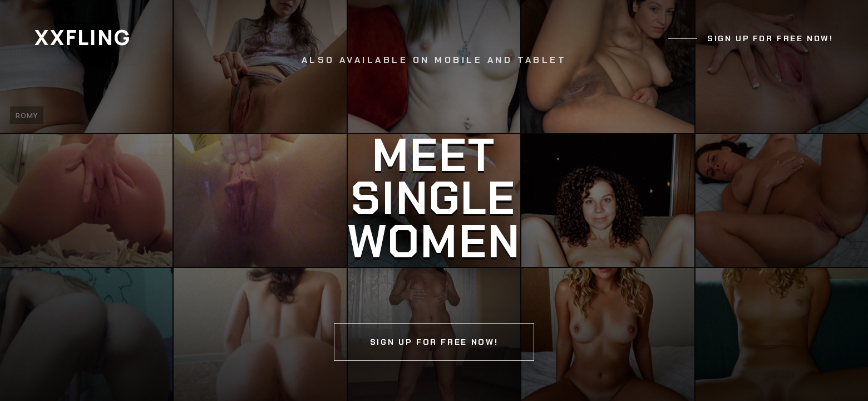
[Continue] (434, 200)
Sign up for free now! (770, 38)
